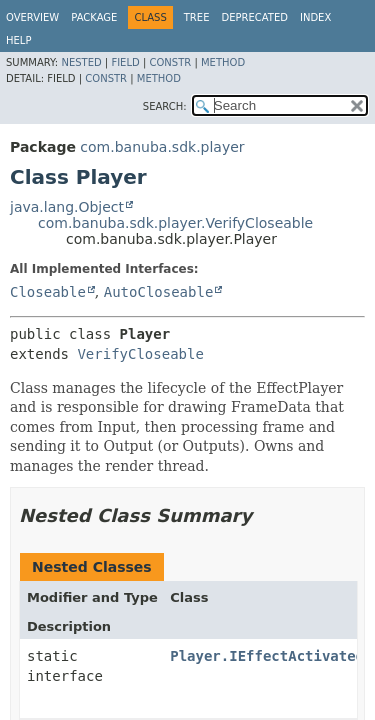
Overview (32, 17)
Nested (81, 62)
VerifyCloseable (140, 354)
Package (94, 17)
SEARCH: (165, 106)
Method (223, 62)
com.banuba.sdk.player (162, 147)
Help (18, 40)
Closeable (48, 292)
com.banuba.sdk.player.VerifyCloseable (175, 223)
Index (315, 17)
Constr (170, 62)
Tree (197, 17)
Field (125, 62)
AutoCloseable (159, 292)
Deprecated (254, 17)
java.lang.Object (67, 207)
